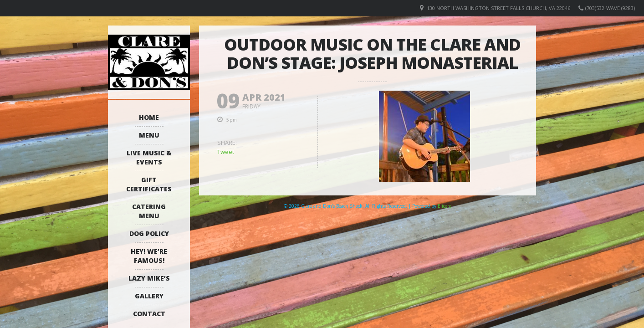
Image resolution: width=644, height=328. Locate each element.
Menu (149, 135)
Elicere (445, 206)
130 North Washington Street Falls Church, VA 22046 (498, 8)
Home (149, 117)
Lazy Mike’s (149, 278)
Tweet (226, 152)
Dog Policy (149, 233)
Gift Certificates (149, 184)
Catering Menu (149, 211)
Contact (149, 314)
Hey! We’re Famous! (149, 256)
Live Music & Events (149, 157)
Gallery (149, 296)
